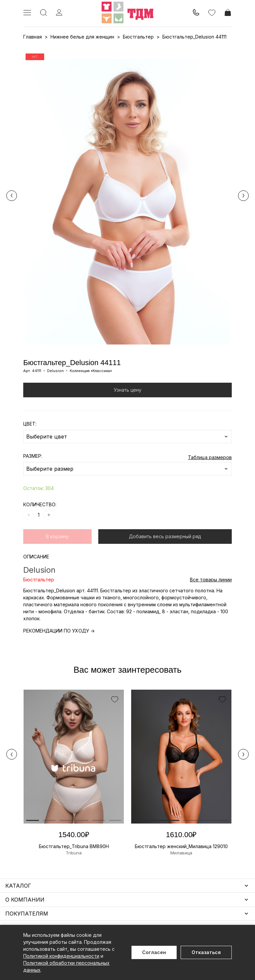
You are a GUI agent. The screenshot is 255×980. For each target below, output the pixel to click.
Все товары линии (211, 580)
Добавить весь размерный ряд (165, 536)
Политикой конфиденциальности (61, 956)
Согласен (154, 952)
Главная (33, 37)
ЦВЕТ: (30, 424)
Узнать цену (128, 390)
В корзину (57, 536)
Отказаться (206, 952)
